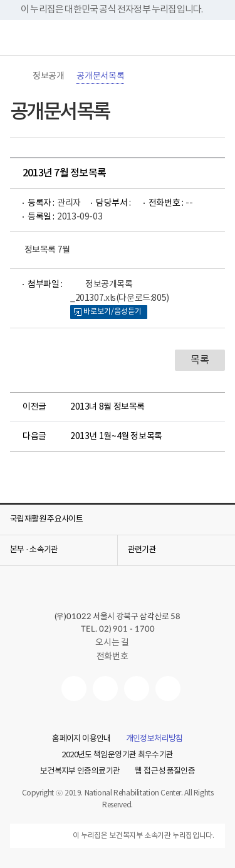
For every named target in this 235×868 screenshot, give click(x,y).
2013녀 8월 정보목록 (107, 407)
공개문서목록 (100, 76)
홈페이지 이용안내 (81, 739)
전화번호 (112, 657)
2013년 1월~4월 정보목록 (116, 437)
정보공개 (48, 76)
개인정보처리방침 (154, 739)
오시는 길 (117, 643)
